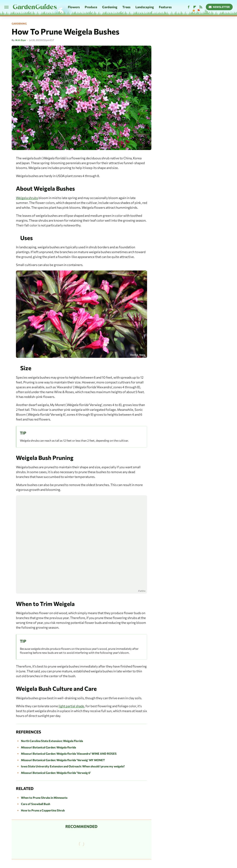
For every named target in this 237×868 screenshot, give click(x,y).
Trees (126, 7)
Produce (91, 7)
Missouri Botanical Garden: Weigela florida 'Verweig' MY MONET (63, 760)
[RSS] (201, 7)
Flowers (74, 7)
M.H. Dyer (21, 40)
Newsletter (219, 7)
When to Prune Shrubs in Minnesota (44, 798)
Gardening (110, 7)
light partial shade (71, 706)
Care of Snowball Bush (36, 804)
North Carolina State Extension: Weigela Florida (52, 741)
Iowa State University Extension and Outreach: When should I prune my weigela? (73, 766)
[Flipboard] (195, 7)
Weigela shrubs (27, 198)
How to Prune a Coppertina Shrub (43, 810)
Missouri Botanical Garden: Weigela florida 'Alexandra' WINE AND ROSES (69, 754)
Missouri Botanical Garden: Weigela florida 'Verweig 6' (56, 773)
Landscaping (145, 7)
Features (165, 7)
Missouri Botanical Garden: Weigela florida (48, 747)
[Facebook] (189, 7)
